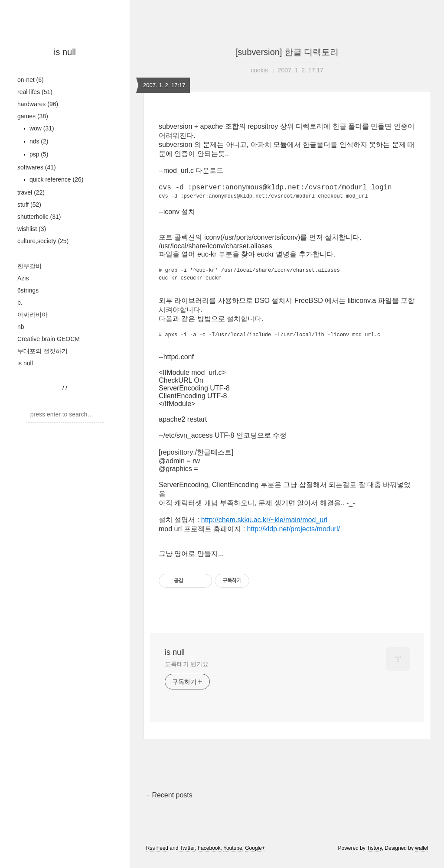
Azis (23, 278)
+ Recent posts (169, 803)
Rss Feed (157, 856)
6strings (28, 290)
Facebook (209, 856)
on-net (31, 80)
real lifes (35, 92)
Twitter (187, 856)
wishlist (32, 229)
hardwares (38, 104)
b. (20, 302)
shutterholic (39, 217)
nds (38, 141)
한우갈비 (29, 266)
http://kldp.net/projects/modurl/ (294, 537)
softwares (37, 167)
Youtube (233, 856)
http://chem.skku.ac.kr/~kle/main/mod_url (264, 528)
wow (41, 128)
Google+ (255, 856)
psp (38, 154)
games (33, 116)
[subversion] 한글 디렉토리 (287, 52)
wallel (421, 856)
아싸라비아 (33, 315)
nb (21, 327)
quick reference (55, 179)
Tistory (374, 856)
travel (31, 192)
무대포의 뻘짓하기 (42, 351)
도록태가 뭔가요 (187, 672)
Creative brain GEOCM (49, 339)
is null (65, 52)
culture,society (43, 241)
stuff (29, 205)
